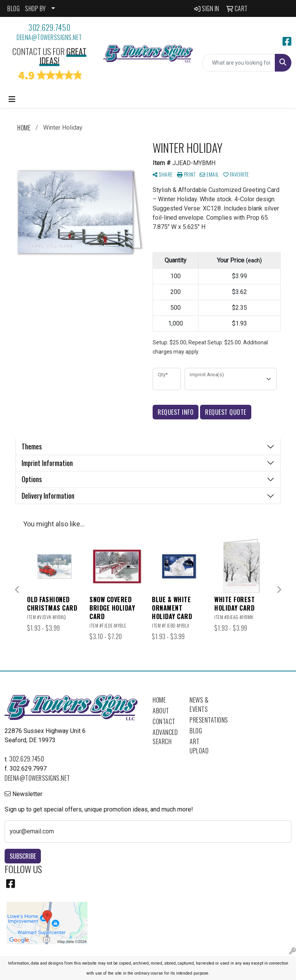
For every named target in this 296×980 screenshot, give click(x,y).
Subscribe (23, 856)
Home (159, 700)
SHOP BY (35, 8)
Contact (164, 721)
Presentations (203, 720)
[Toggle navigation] (12, 99)
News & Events (199, 705)
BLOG (13, 8)
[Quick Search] (239, 63)
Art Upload (199, 746)
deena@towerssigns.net (49, 37)
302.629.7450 (49, 27)
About (161, 711)
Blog (196, 731)
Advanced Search (165, 737)
